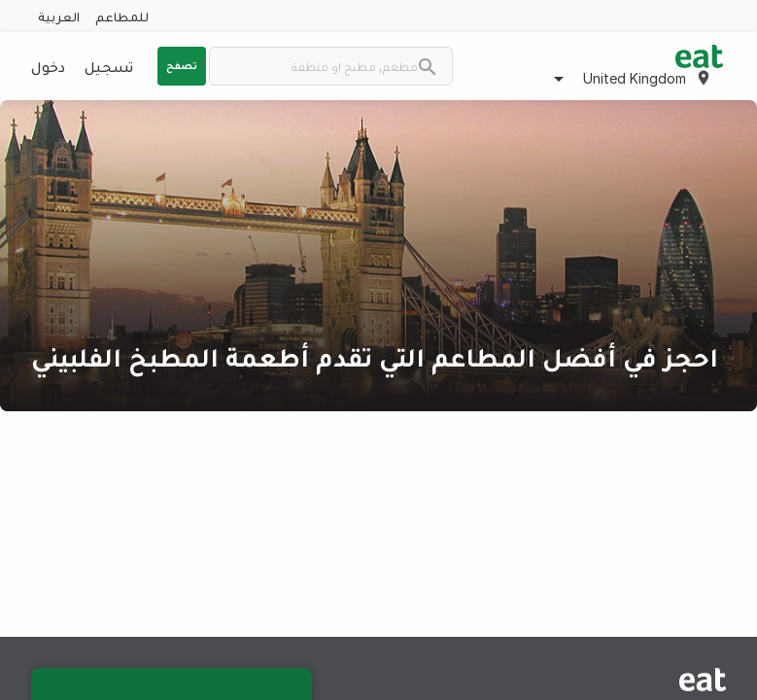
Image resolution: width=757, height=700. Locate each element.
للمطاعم (122, 16)
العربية (59, 16)
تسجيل (109, 66)
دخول (48, 66)
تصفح (182, 65)
